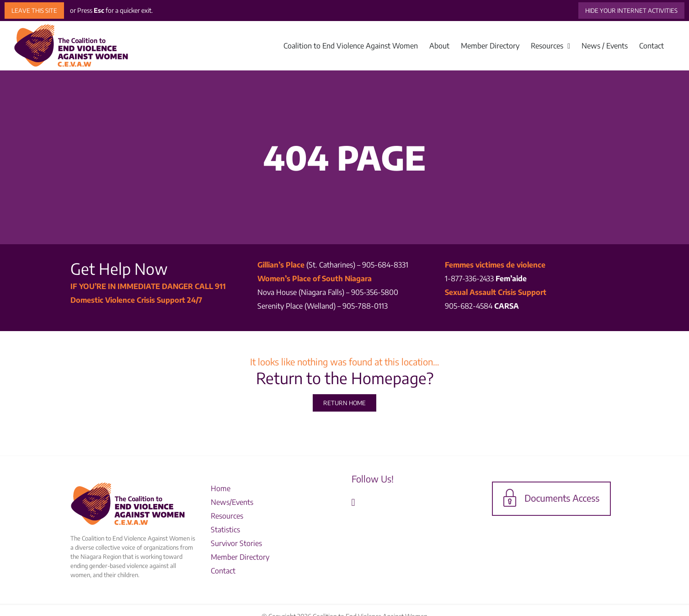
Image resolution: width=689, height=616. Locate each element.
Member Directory (241, 557)
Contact (223, 571)
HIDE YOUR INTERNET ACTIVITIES (631, 11)
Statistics (225, 530)
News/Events (232, 502)
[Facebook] (353, 503)
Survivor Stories (236, 543)
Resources (227, 516)
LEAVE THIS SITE (34, 11)
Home (221, 488)
